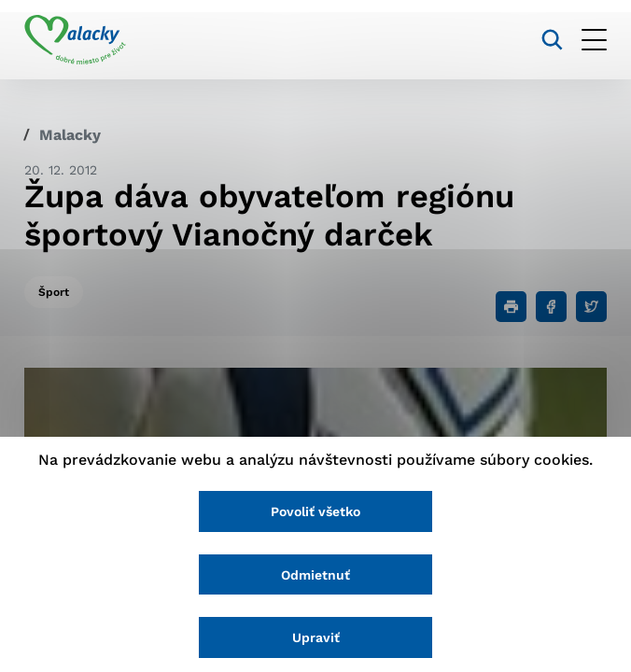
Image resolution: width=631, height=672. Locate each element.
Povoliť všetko (315, 511)
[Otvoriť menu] (594, 40)
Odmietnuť (315, 575)
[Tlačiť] (511, 307)
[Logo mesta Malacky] (75, 40)
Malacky (70, 135)
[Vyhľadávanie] (552, 40)
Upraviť (316, 637)
